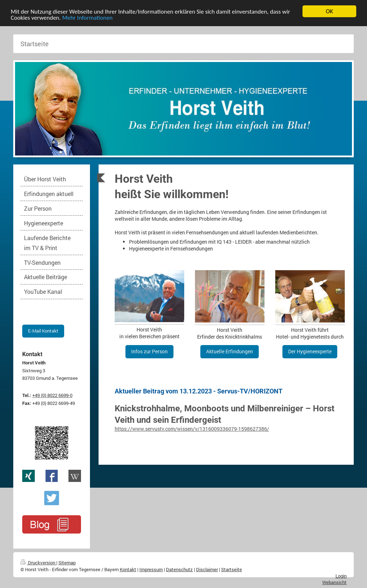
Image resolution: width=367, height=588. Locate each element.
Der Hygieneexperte (310, 351)
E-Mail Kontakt (43, 331)
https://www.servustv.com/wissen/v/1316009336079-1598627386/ (192, 429)
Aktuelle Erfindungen (230, 351)
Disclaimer (207, 569)
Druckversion (38, 563)
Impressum (151, 569)
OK (329, 11)
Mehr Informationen (87, 17)
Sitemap (67, 563)
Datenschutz (179, 569)
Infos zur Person (149, 351)
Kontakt (128, 569)
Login (341, 576)
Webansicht (334, 582)
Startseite (232, 569)
